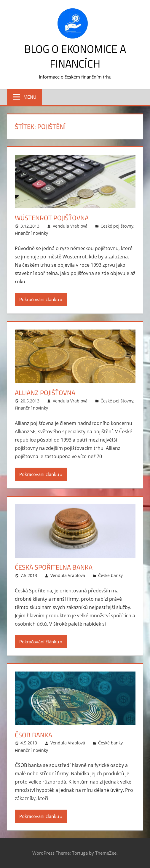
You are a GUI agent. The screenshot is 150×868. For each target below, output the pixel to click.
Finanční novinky (31, 233)
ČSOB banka (33, 735)
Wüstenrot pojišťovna (52, 218)
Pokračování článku (39, 299)
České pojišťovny (117, 226)
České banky (110, 575)
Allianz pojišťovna (45, 393)
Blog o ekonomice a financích (75, 56)
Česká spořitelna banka (54, 567)
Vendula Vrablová (70, 226)
